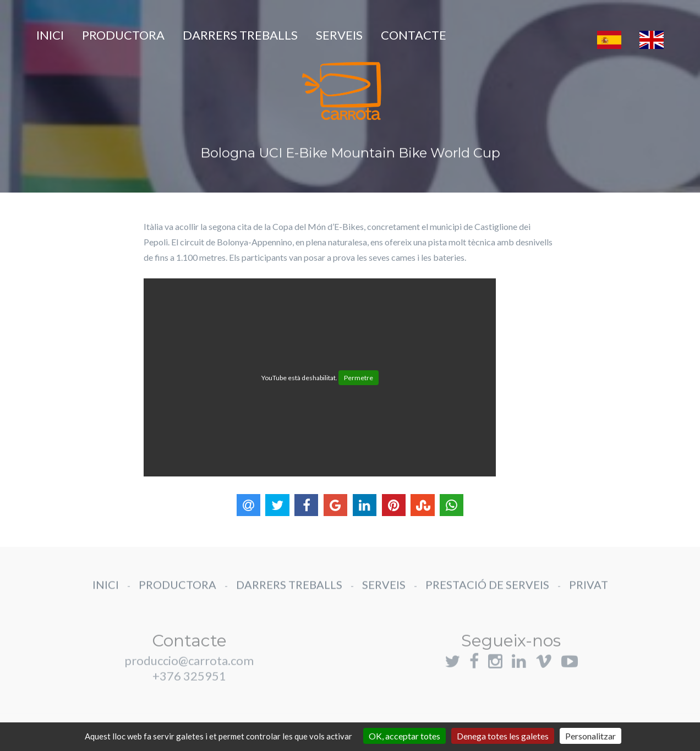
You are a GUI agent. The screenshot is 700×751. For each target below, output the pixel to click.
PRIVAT (589, 590)
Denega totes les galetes (503, 736)
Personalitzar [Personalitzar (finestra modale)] (590, 736)
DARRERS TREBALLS (240, 35)
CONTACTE (414, 35)
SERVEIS (339, 35)
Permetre (359, 378)
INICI (50, 35)
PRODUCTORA (123, 35)
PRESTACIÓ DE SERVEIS (487, 590)
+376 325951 (189, 686)
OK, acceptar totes (404, 736)
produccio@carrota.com (189, 671)
